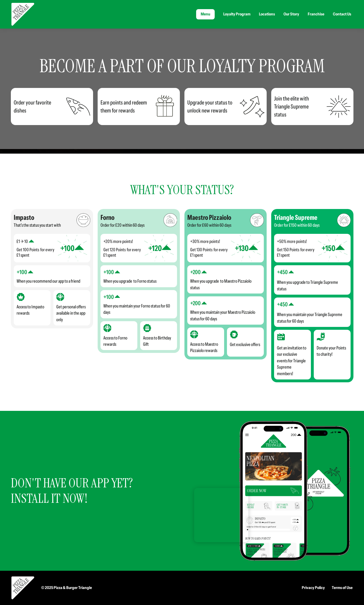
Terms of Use (342, 588)
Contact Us (342, 14)
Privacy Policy (313, 588)
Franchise (316, 14)
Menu (205, 14)
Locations (267, 14)
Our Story (291, 14)
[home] (23, 14)
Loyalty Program (237, 14)
